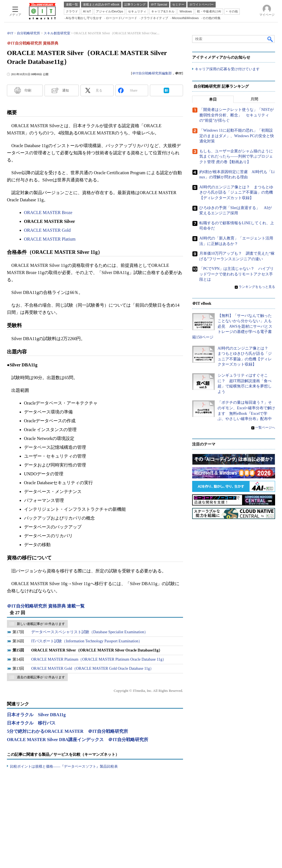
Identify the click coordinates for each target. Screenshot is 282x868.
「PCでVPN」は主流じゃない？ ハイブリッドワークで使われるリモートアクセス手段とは (237, 274)
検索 (270, 39)
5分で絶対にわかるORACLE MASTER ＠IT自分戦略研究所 (67, 731)
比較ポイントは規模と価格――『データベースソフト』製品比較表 (64, 766)
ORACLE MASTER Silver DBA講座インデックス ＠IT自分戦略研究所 (78, 740)
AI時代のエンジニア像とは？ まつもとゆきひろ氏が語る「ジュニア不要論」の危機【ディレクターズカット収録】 (236, 192)
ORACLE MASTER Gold (47, 230)
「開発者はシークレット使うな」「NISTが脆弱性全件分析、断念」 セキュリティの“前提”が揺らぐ (237, 115)
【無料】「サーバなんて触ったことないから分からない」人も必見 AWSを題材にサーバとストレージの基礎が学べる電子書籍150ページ (232, 326)
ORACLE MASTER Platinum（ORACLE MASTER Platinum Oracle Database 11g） (99, 659)
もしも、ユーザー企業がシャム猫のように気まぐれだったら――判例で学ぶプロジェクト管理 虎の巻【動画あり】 (236, 157)
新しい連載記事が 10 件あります (41, 624)
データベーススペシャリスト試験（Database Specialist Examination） (90, 632)
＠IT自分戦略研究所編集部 (152, 73)
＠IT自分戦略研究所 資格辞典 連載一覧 (46, 606)
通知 (66, 90)
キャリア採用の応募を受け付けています (227, 69)
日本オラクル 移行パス (31, 723)
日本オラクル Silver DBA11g (36, 715)
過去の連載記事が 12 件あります (41, 677)
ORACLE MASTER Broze (48, 213)
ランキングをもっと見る (257, 287)
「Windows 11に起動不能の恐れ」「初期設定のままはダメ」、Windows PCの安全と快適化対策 (237, 136)
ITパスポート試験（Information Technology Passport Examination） (87, 641)
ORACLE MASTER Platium (50, 239)
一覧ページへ (265, 428)
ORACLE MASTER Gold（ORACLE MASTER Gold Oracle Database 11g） (92, 668)
